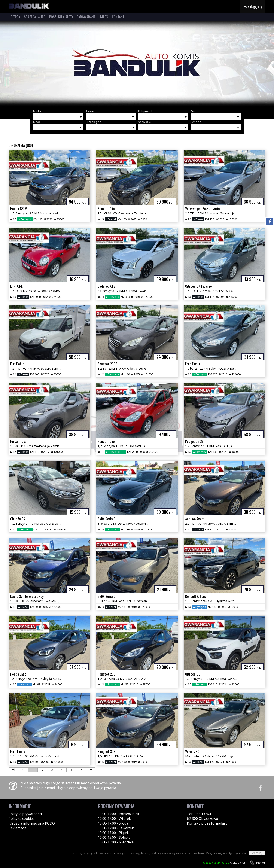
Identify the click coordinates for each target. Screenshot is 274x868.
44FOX (104, 17)
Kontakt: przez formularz (207, 823)
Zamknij (257, 853)
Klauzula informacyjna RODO (32, 823)
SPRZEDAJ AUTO (35, 17)
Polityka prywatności (25, 814)
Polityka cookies (22, 819)
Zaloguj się (253, 6)
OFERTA (15, 17)
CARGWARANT (86, 17)
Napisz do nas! (223, 863)
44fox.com (257, 863)
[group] (137, 64)
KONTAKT (118, 17)
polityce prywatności (236, 853)
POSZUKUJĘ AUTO (61, 17)
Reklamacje (18, 828)
